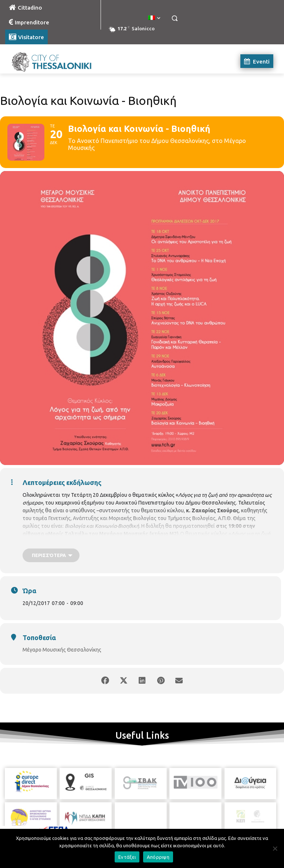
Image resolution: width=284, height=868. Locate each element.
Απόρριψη (158, 857)
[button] (174, 18)
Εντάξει (127, 857)
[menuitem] (154, 18)
